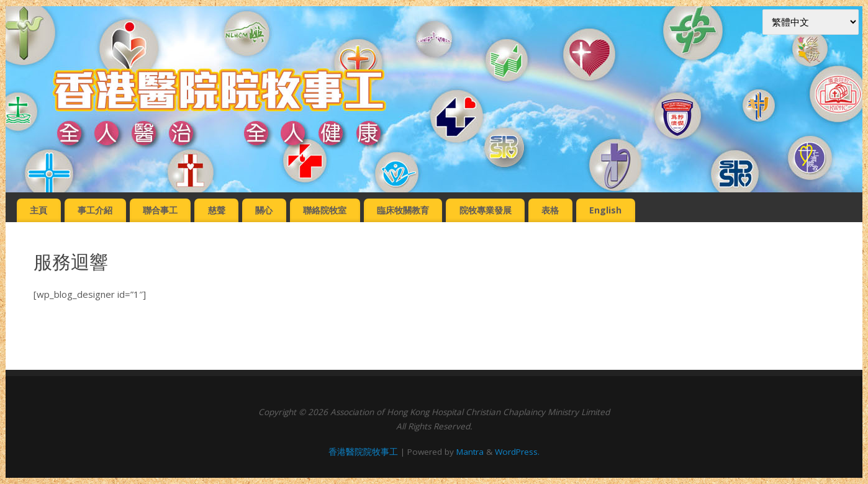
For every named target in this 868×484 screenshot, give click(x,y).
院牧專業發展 (486, 210)
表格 (550, 210)
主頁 (38, 210)
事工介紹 (95, 210)
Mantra (470, 452)
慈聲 (217, 210)
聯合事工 (160, 210)
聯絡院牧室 (325, 210)
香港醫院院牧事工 (363, 452)
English (605, 210)
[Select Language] (811, 22)
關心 (264, 210)
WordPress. (517, 452)
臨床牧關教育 (403, 210)
